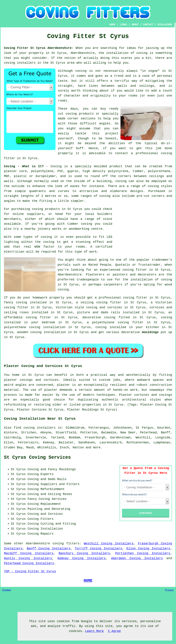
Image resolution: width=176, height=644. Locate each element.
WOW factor (45, 247)
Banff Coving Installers (49, 549)
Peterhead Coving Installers (29, 563)
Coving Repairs (40, 534)
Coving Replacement (44, 504)
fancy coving (16, 302)
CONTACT (148, 25)
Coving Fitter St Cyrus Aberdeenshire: (39, 48)
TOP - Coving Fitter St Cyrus (30, 571)
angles (105, 124)
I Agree (114, 631)
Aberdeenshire (38, 544)
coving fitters (66, 544)
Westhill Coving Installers (109, 544)
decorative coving (99, 317)
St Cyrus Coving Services (37, 457)
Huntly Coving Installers (28, 558)
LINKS (123, 25)
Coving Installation (45, 529)
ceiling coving (94, 302)
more (97, 448)
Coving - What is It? (24, 166)
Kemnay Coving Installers (82, 558)
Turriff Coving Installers (98, 549)
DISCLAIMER (165, 25)
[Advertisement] (143, 231)
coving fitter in (138, 298)
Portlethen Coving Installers (143, 553)
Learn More (94, 631)
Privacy (169, 590)
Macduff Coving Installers (29, 553)
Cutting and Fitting (58, 524)
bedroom (48, 322)
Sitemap (7, 590)
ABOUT (135, 25)
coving (49, 242)
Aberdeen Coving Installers (137, 558)
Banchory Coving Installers (84, 553)
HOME (112, 25)
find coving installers (35, 428)
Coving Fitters (40, 519)
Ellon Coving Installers (148, 549)
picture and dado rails (98, 312)
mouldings (150, 332)
